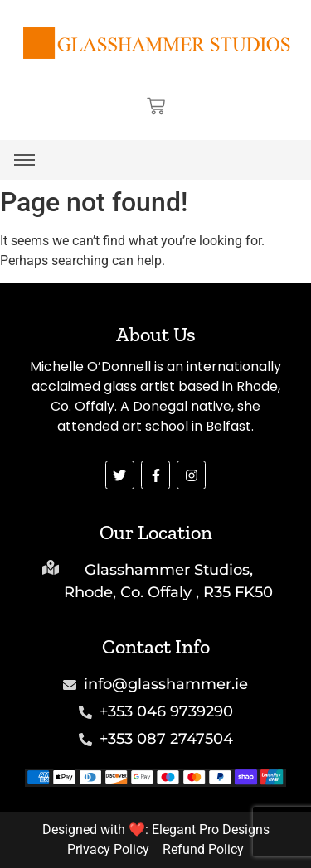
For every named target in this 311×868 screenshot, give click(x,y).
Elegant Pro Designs (211, 829)
